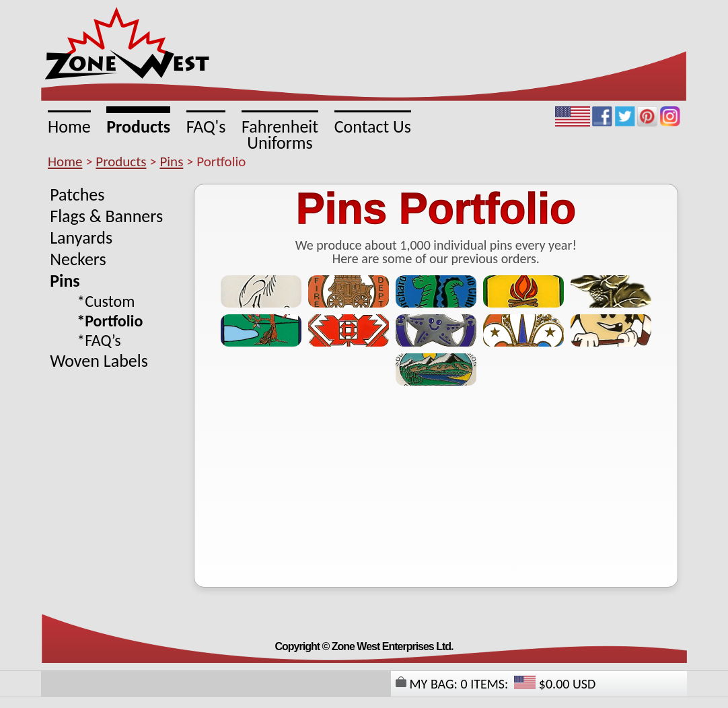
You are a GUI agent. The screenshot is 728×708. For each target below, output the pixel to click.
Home (69, 126)
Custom (110, 301)
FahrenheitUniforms (280, 134)
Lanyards (81, 238)
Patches (77, 194)
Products (138, 126)
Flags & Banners (106, 216)
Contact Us (373, 126)
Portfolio (114, 321)
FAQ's (206, 126)
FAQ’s (103, 340)
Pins (171, 162)
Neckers (78, 259)
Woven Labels (99, 361)
